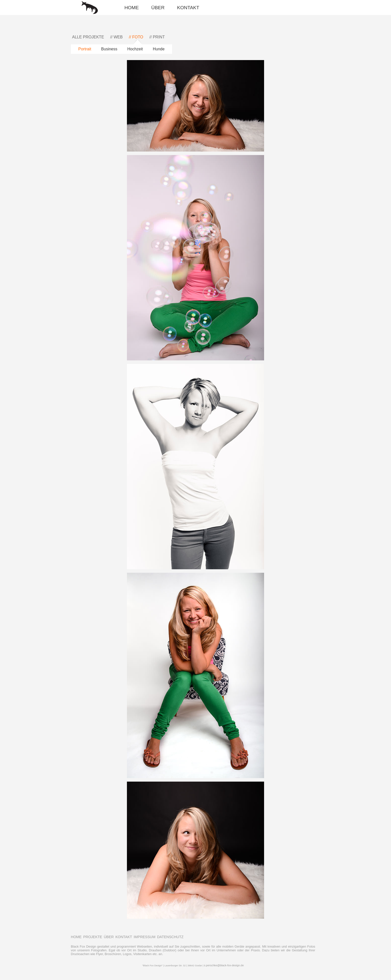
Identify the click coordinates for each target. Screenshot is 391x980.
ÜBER (158, 8)
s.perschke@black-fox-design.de (224, 965)
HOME (132, 8)
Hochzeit (135, 49)
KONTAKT (188, 8)
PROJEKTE (93, 937)
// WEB (116, 37)
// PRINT (157, 37)
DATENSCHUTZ (170, 937)
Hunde (159, 49)
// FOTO (136, 37)
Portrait (85, 49)
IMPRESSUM (145, 937)
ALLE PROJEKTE (88, 37)
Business (109, 49)
